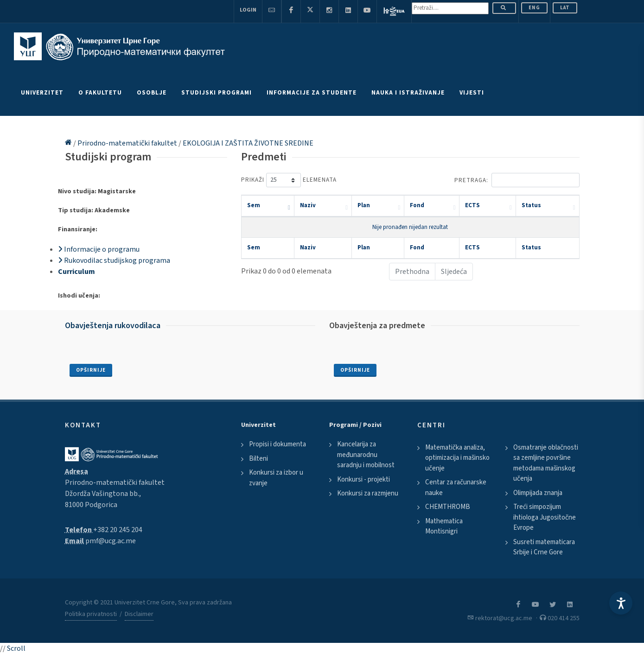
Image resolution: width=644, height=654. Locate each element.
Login (248, 10)
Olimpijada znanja (538, 493)
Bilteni (258, 459)
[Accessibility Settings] (621, 603)
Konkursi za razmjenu (368, 493)
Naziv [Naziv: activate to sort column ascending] (308, 205)
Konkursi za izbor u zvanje (276, 478)
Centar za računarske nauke (456, 488)
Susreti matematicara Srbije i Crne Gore (544, 547)
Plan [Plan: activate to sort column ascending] (364, 205)
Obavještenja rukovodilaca (113, 326)
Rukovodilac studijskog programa (114, 260)
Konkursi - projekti (363, 479)
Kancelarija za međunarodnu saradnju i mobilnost (366, 455)
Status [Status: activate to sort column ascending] (531, 205)
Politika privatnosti (91, 614)
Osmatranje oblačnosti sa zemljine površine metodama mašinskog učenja (546, 463)
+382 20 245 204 (118, 530)
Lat (565, 8)
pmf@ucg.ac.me (111, 541)
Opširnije (91, 370)
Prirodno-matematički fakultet (128, 143)
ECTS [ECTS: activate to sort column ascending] (472, 205)
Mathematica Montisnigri (444, 527)
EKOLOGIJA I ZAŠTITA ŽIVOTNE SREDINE (248, 143)
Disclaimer (139, 614)
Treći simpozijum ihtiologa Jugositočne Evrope (545, 517)
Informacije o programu (99, 249)
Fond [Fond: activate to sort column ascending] (417, 205)
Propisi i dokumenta (277, 444)
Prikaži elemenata (289, 180)
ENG (534, 8)
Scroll (16, 648)
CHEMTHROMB (448, 507)
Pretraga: (517, 180)
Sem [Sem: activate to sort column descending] (254, 205)
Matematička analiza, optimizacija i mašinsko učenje (457, 458)
